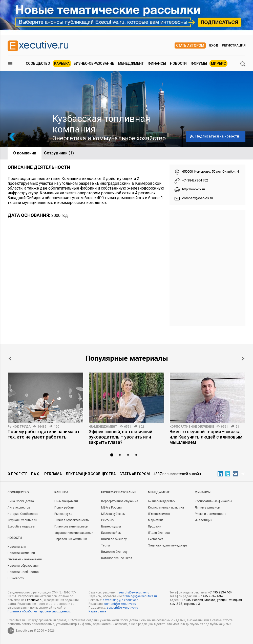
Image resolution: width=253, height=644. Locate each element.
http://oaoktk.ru (194, 189)
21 (237, 427)
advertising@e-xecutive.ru (121, 600)
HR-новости (16, 578)
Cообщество (18, 492)
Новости (178, 63)
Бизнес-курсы (111, 526)
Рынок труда (19, 427)
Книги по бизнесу (114, 539)
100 (57, 427)
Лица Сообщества (21, 501)
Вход (214, 45)
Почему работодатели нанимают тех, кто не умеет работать (44, 434)
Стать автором (190, 45)
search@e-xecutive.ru (134, 592)
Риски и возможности (211, 514)
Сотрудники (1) (59, 153)
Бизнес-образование (94, 63)
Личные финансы (208, 508)
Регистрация (234, 45)
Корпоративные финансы (213, 501)
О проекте (17, 474)
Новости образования (24, 566)
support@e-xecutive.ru (122, 608)
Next (243, 359)
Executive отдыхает (22, 526)
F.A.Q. (36, 474)
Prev (10, 359)
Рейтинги (108, 520)
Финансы (157, 63)
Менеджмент (131, 63)
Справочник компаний (71, 539)
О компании (25, 153)
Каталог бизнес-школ (117, 558)
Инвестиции (204, 520)
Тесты (106, 545)
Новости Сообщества (23, 572)
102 (141, 427)
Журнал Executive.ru (22, 520)
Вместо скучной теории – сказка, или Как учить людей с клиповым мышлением (206, 437)
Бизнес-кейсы (111, 533)
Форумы (199, 63)
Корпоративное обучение (192, 427)
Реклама (53, 474)
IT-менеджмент (159, 514)
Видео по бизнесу (114, 552)
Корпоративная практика (166, 508)
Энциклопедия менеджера (168, 545)
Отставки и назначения (25, 559)
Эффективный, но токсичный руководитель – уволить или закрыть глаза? (120, 437)
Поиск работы (64, 508)
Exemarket (155, 539)
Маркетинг (156, 520)
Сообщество (38, 63)
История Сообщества (23, 514)
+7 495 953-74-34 (220, 592)
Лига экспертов (19, 508)
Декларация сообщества (91, 474)
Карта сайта (97, 611)
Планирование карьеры (71, 526)
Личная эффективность (71, 520)
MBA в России (111, 508)
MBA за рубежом (113, 514)
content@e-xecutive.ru (120, 604)
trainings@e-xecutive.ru (140, 596)
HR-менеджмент (103, 427)
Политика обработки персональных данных (39, 611)
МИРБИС (218, 63)
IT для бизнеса (159, 533)
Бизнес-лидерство (161, 501)
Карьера (62, 63)
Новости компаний (21, 553)
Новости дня (17, 547)
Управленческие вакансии (74, 533)
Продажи (155, 526)
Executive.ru (34, 600)
